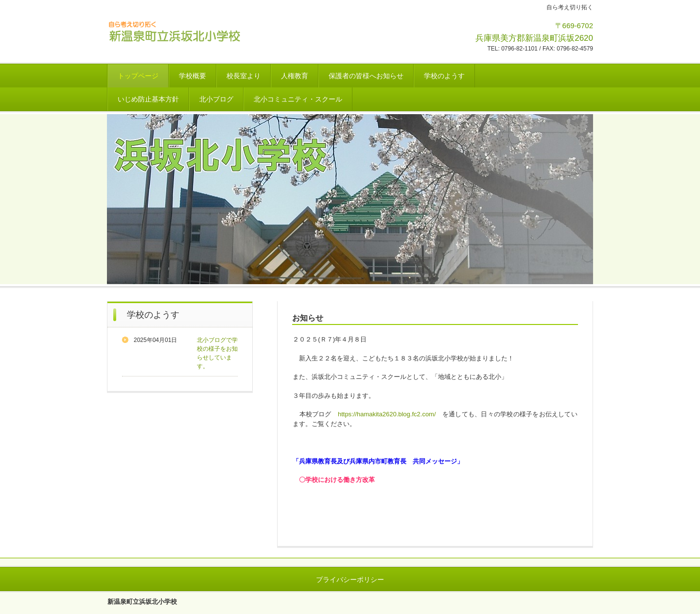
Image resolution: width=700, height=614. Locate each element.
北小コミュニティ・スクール (298, 99)
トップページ (138, 76)
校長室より (244, 76)
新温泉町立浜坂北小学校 (175, 31)
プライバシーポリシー (350, 580)
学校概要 (192, 76)
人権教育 (295, 76)
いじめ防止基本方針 (148, 99)
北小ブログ (216, 99)
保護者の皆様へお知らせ (366, 76)
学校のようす (444, 76)
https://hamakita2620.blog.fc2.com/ (387, 414)
